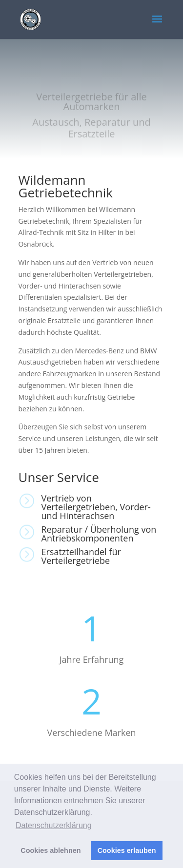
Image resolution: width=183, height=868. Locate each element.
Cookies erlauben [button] (127, 850)
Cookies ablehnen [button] (51, 850)
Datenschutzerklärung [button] (54, 825)
